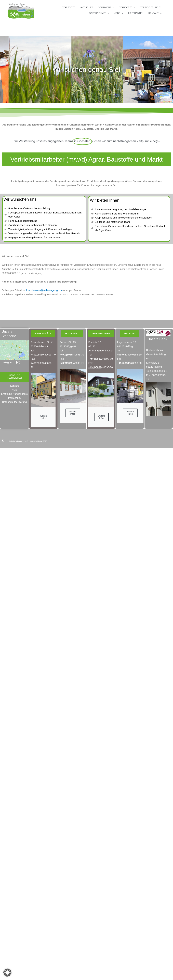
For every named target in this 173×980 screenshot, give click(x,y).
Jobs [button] (119, 13)
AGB (15, 390)
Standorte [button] (127, 7)
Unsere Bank (157, 339)
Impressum (14, 398)
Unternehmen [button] (99, 13)
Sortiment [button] (106, 7)
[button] (7, 973)
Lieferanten (136, 13)
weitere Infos (44, 417)
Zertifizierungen (151, 7)
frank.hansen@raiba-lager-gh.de (44, 290)
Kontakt (14, 386)
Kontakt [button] (155, 13)
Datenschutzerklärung (14, 402)
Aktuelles (87, 7)
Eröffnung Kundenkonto (14, 394)
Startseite (69, 7)
